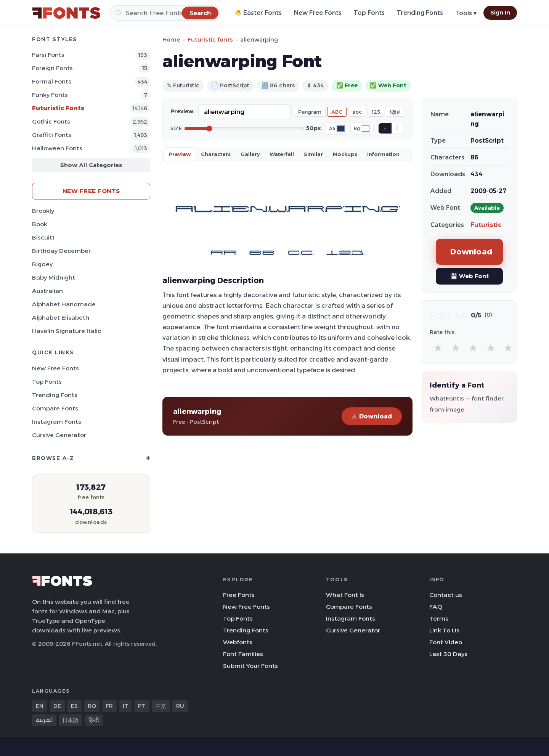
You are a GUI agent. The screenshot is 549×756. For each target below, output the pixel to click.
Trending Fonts (420, 13)
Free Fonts (239, 595)
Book (40, 224)
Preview (180, 154)
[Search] (165, 13)
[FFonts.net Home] (66, 13)
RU (180, 706)
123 (376, 112)
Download (372, 416)
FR (109, 706)
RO (92, 706)
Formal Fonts (52, 81)
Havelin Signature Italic (67, 331)
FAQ (436, 607)
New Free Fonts (318, 13)
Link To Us (444, 630)
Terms (439, 618)
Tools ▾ (466, 13)
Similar (313, 154)
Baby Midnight (54, 277)
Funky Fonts (50, 95)
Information (383, 154)
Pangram (310, 112)
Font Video (446, 642)
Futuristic (486, 225)
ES (74, 706)
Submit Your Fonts (250, 666)
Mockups (345, 154)
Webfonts (238, 642)
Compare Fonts (55, 408)
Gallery (250, 154)
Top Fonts (369, 13)
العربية (44, 720)
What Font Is (345, 595)
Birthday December (61, 251)
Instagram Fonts (57, 422)
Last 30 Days (448, 654)
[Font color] (341, 129)
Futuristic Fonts (58, 108)
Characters (216, 154)
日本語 (71, 720)
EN (40, 706)
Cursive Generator (59, 435)
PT (142, 706)
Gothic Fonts (51, 121)
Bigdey (42, 264)
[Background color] (366, 129)
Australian (47, 291)
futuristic (306, 295)
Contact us (446, 595)
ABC (337, 112)
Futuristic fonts (210, 39)
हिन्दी (94, 720)
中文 (161, 706)
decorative (260, 295)
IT (125, 706)
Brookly (43, 211)
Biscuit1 (43, 237)
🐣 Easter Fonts (258, 13)
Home (171, 39)
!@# (395, 112)
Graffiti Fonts (52, 135)
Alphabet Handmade (64, 304)
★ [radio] (438, 348)
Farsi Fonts (48, 55)
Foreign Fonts (52, 68)
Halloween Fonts (57, 148)
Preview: (183, 111)
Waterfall (282, 154)
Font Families (243, 654)
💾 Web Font (470, 276)
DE (57, 706)
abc (357, 112)
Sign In (500, 13)
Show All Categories (91, 165)
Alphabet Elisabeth (61, 318)
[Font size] (244, 129)
